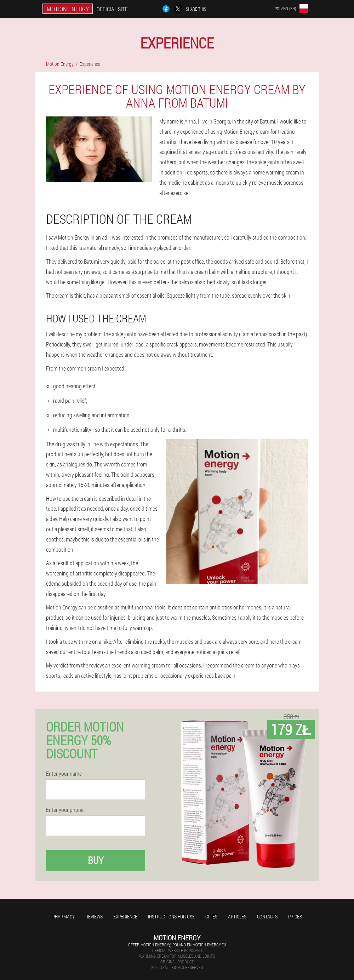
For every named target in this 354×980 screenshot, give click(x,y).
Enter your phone (65, 810)
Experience (125, 916)
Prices (295, 916)
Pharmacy (64, 916)
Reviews (94, 916)
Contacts (267, 916)
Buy (96, 860)
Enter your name (64, 774)
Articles (237, 916)
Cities (211, 916)
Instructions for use (171, 916)
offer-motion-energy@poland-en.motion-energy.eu (177, 945)
